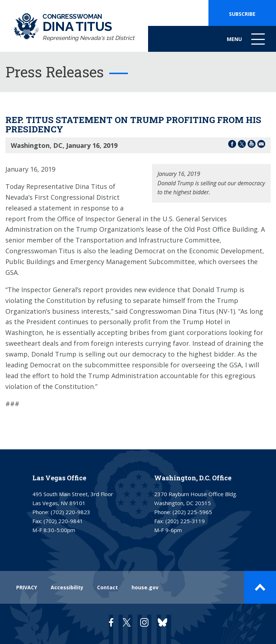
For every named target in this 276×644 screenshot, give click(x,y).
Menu (247, 43)
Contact (107, 587)
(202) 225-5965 (192, 512)
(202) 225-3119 (185, 521)
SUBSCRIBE (242, 14)
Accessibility (67, 587)
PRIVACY (27, 587)
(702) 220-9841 (63, 521)
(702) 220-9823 (70, 512)
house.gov (145, 587)
